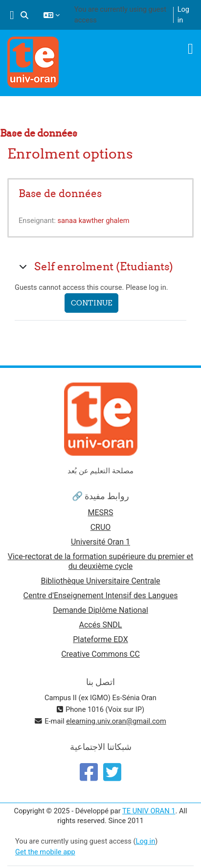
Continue (91, 303)
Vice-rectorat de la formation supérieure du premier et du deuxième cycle (101, 561)
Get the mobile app (45, 852)
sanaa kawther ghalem (94, 221)
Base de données (60, 193)
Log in (183, 15)
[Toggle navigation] (190, 49)
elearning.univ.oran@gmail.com (116, 721)
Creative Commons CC (100, 654)
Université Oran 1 (100, 542)
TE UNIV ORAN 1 (149, 811)
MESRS (101, 513)
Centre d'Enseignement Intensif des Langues (101, 595)
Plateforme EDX (100, 639)
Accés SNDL (101, 625)
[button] (24, 15)
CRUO (101, 527)
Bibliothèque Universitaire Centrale (100, 581)
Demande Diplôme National (100, 610)
